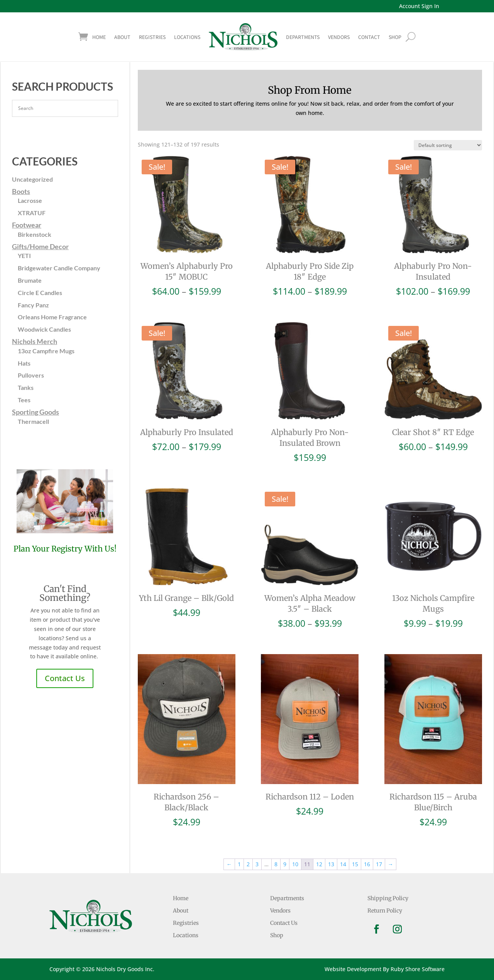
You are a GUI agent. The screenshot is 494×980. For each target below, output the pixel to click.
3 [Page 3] (257, 864)
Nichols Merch (35, 341)
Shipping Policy (388, 898)
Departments (303, 37)
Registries (152, 37)
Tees (24, 400)
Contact (369, 37)
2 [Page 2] (248, 864)
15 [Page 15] (355, 864)
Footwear (27, 225)
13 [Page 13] (331, 864)
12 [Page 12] (319, 864)
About (122, 37)
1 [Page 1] (239, 864)
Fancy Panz (33, 305)
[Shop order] (448, 145)
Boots (21, 191)
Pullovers (31, 375)
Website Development (353, 969)
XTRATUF (32, 213)
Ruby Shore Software (418, 969)
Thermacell (33, 421)
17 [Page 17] (379, 864)
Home (99, 37)
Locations (187, 37)
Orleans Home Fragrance (52, 317)
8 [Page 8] (276, 864)
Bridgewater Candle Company (59, 268)
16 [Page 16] (367, 864)
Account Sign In (419, 6)
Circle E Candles (40, 293)
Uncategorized (32, 179)
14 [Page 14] (343, 864)
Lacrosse (30, 200)
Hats (24, 363)
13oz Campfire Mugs (46, 351)
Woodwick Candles (44, 329)
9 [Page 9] (285, 864)
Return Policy (385, 911)
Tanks (26, 387)
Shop (277, 935)
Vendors (339, 37)
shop (395, 37)
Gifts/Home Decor (40, 246)
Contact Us (65, 678)
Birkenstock (35, 234)
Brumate (30, 280)
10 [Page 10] (295, 864)
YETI (24, 256)
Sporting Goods (36, 412)
